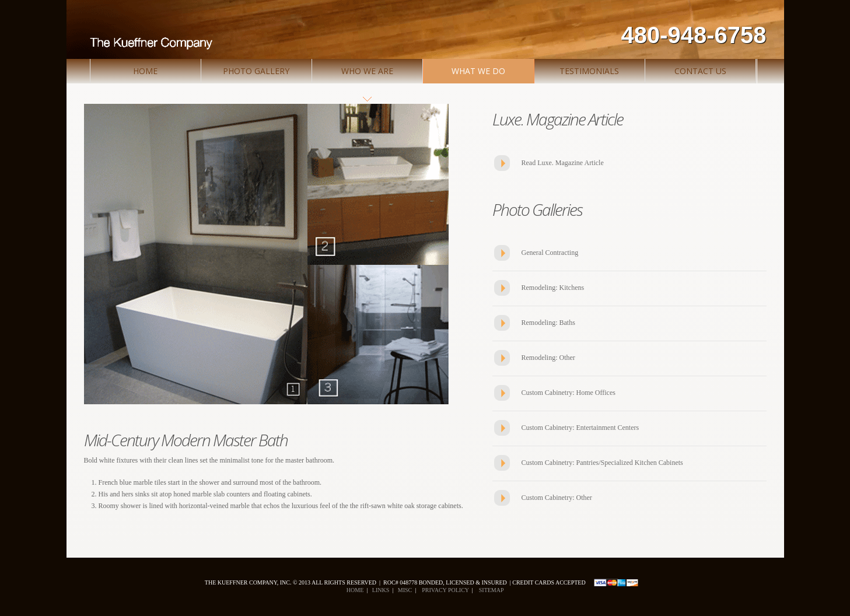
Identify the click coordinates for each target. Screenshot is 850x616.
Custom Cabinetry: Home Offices (569, 393)
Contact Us (700, 71)
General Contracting (550, 253)
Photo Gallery (256, 71)
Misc (405, 590)
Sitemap (491, 590)
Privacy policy (445, 590)
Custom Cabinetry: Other (557, 498)
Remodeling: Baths (548, 323)
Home (145, 71)
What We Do (478, 71)
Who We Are (367, 71)
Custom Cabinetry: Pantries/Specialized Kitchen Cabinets (602, 463)
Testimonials (589, 71)
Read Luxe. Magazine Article (563, 163)
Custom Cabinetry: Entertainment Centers (580, 428)
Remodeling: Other (548, 358)
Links (380, 590)
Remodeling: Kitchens (553, 288)
